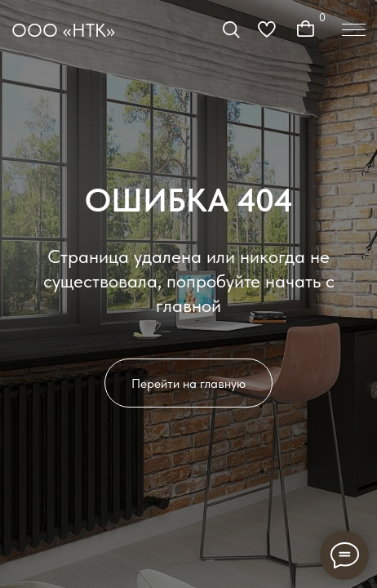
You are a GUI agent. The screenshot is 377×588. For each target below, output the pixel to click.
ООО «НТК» (63, 30)
